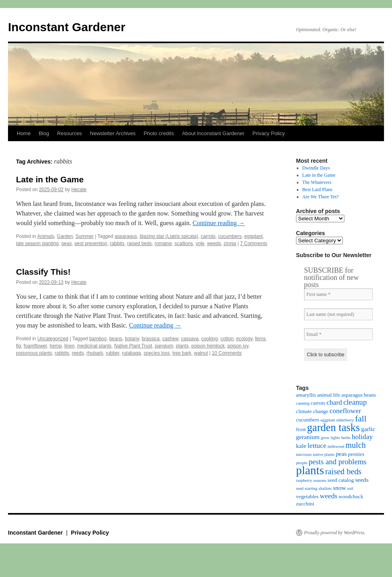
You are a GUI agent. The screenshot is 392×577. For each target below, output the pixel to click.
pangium (164, 346)
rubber (112, 353)
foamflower (35, 346)
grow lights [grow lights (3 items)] (330, 438)
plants (182, 346)
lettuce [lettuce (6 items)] (317, 445)
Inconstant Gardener (67, 27)
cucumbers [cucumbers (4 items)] (308, 420)
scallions (184, 244)
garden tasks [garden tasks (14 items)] (334, 427)
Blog (44, 133)
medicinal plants (94, 346)
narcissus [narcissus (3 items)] (304, 454)
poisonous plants (34, 353)
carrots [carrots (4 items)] (318, 403)
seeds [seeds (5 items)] (362, 480)
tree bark (182, 353)
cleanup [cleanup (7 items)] (355, 402)
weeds (214, 244)
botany (132, 339)
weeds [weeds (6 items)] (329, 496)
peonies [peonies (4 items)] (356, 454)
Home (24, 133)
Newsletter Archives (113, 133)
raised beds (140, 244)
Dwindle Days (316, 168)
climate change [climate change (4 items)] (312, 411)
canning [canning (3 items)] (303, 403)
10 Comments (227, 353)
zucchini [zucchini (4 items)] (305, 504)
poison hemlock (208, 346)
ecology (244, 339)
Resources (70, 133)
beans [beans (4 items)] (370, 395)
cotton (227, 339)
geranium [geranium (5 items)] (308, 437)
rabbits (117, 244)
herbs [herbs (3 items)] (346, 438)
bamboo (98, 339)
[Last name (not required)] (338, 314)
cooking (209, 339)
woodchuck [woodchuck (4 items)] (351, 496)
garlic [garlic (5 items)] (368, 429)
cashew (170, 339)
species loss (157, 353)
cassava (190, 339)
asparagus (126, 236)
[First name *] (338, 294)
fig (19, 346)
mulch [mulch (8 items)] (356, 445)
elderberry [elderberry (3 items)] (345, 420)
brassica (151, 339)
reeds (78, 353)
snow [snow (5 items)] (339, 488)
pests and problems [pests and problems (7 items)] (337, 462)
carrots (208, 236)
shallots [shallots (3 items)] (325, 488)
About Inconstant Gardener (213, 133)
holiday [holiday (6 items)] (362, 437)
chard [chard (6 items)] (334, 402)
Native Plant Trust (133, 346)
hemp (56, 346)
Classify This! (43, 272)
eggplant (254, 236)
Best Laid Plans (317, 190)
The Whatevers (317, 182)
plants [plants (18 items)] (310, 470)
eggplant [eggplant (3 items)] (328, 420)
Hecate (79, 190)
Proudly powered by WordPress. (335, 533)
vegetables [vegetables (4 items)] (307, 496)
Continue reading (219, 223)
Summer (85, 236)
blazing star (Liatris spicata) (169, 236)
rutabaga (131, 353)
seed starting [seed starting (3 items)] (307, 488)
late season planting (37, 244)
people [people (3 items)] (302, 463)
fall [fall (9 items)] (361, 419)
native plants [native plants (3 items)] (324, 454)
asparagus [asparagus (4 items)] (352, 395)
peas (66, 244)
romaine (163, 244)
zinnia (230, 244)
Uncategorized (53, 339)
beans (116, 339)
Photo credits (159, 133)
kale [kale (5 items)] (301, 446)
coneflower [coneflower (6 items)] (345, 411)
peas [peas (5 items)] (341, 454)
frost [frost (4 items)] (301, 429)
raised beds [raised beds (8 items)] (343, 471)
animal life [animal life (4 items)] (329, 395)
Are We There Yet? (321, 197)
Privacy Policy (269, 133)
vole (200, 244)
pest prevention (91, 244)
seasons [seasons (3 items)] (320, 480)
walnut (201, 353)
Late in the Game (50, 179)
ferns (261, 339)
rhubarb (95, 353)
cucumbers (230, 236)
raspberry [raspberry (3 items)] (304, 480)
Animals (46, 236)
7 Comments (254, 244)
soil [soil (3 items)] (350, 488)
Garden (65, 236)
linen (69, 346)
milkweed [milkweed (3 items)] (336, 446)
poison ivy (238, 346)
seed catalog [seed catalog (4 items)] (341, 480)
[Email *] (338, 334)
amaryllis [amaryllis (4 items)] (306, 395)
